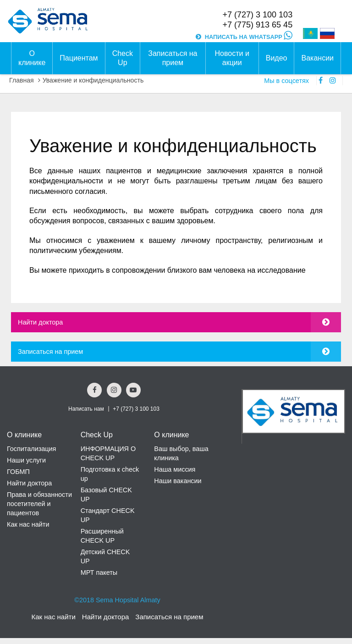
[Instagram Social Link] (114, 390)
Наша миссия (175, 469)
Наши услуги (26, 460)
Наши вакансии (178, 481)
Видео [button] (277, 58)
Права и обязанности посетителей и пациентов (39, 504)
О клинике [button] (32, 58)
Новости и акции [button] (232, 58)
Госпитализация (31, 449)
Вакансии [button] (317, 58)
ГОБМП (18, 472)
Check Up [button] (123, 58)
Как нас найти (28, 524)
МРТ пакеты (99, 572)
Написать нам (86, 409)
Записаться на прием (50, 352)
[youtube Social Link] (133, 390)
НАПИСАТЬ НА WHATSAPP (249, 37)
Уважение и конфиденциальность (93, 80)
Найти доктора (40, 322)
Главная (22, 80)
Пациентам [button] (79, 58)
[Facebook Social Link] (94, 390)
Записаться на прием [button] (173, 58)
